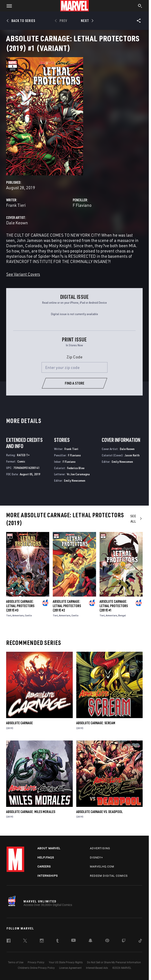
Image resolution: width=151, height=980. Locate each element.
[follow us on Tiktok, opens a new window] (140, 941)
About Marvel (49, 848)
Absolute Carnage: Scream (96, 723)
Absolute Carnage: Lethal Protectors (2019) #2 (67, 606)
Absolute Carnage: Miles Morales (31, 812)
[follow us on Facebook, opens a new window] (9, 941)
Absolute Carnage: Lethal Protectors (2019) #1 (114, 606)
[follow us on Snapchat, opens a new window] (90, 941)
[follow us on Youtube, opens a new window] (74, 941)
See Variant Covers (23, 274)
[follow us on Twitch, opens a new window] (124, 941)
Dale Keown (17, 223)
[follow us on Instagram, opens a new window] (42, 941)
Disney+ (96, 857)
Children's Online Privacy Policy (36, 968)
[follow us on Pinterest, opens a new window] (107, 941)
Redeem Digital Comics (109, 876)
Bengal (122, 615)
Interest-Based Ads (97, 968)
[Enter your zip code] (75, 367)
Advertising (100, 848)
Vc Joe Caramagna (78, 474)
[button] (8, 6)
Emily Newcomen (75, 480)
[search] (140, 6)
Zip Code (75, 357)
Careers (44, 867)
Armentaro (18, 615)
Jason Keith (132, 455)
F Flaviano (82, 205)
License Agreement (70, 968)
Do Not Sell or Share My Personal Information (114, 962)
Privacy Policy (36, 962)
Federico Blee (76, 468)
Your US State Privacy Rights (66, 962)
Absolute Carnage (19, 723)
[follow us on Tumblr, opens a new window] (57, 941)
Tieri (9, 615)
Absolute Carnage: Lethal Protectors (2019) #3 (20, 606)
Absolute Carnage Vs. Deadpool (99, 812)
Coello (28, 615)
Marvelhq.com (102, 867)
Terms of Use (16, 962)
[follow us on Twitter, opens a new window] (25, 941)
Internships (48, 876)
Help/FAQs (46, 857)
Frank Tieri (16, 205)
